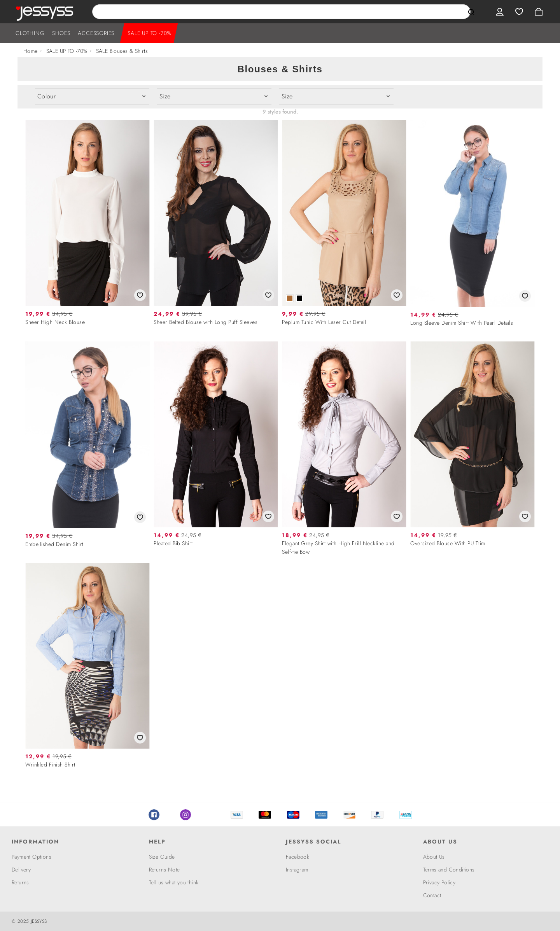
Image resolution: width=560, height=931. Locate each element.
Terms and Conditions (449, 870)
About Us (434, 857)
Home (31, 51)
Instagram (185, 815)
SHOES (61, 33)
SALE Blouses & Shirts (122, 51)
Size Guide (162, 857)
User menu (500, 12)
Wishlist (519, 12)
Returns (20, 882)
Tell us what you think (174, 882)
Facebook (154, 815)
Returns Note (164, 870)
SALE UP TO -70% (149, 33)
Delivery (21, 870)
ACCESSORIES (96, 33)
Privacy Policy (439, 882)
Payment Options (31, 857)
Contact (432, 895)
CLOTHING (30, 33)
